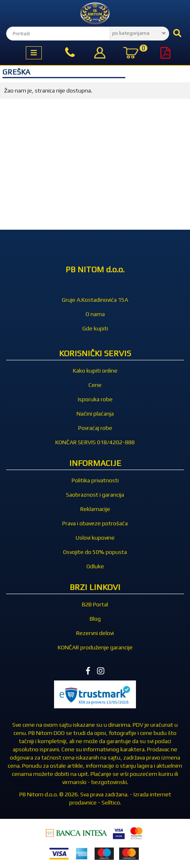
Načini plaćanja (95, 414)
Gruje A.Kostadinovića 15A (95, 300)
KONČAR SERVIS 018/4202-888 (95, 442)
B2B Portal (95, 604)
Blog (95, 619)
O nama (95, 314)
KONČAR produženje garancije (95, 647)
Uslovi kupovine (95, 538)
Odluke (95, 566)
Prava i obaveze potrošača (95, 523)
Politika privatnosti (95, 480)
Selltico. (111, 802)
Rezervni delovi (95, 633)
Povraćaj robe (95, 428)
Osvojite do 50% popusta (95, 552)
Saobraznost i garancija (95, 495)
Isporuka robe (95, 399)
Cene (95, 385)
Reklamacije (95, 509)
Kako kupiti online (95, 371)
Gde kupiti (95, 328)
